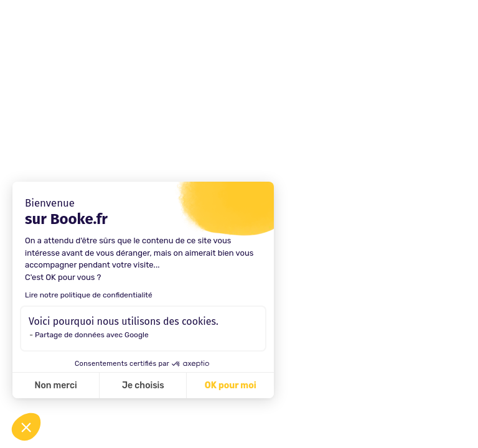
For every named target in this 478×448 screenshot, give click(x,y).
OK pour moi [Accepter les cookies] (231, 385)
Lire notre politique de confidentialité (89, 295)
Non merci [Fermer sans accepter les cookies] (55, 385)
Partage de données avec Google (92, 335)
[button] (26, 427)
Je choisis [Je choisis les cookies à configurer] (143, 385)
